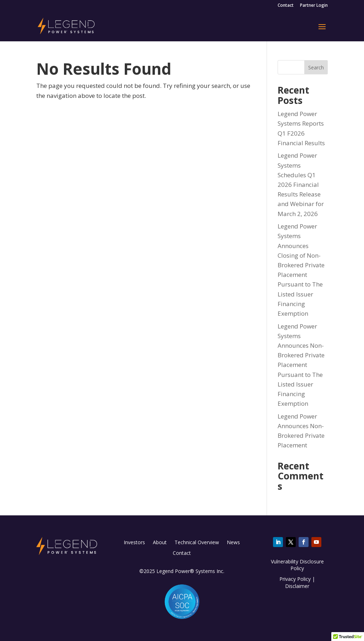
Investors (134, 543)
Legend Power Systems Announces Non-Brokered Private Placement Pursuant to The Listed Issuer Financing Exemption (301, 365)
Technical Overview (197, 543)
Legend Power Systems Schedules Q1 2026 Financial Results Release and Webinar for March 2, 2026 (301, 184)
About (160, 543)
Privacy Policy (295, 579)
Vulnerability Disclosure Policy (297, 565)
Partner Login (314, 6)
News (233, 543)
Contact (286, 6)
